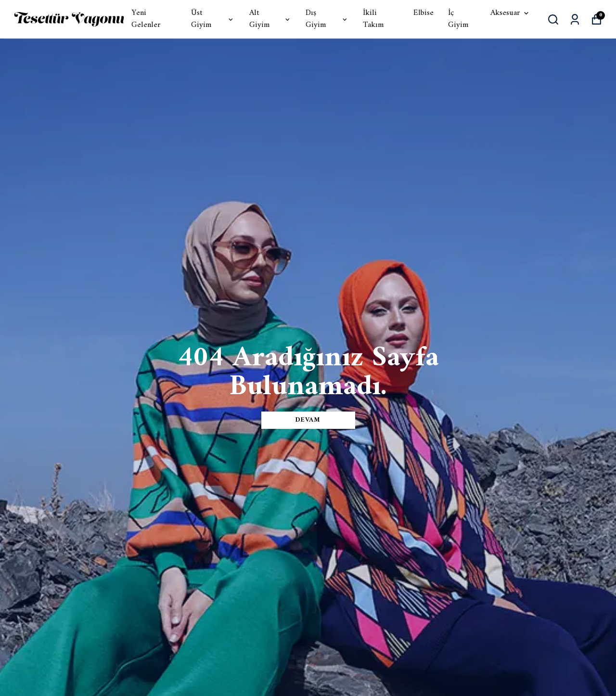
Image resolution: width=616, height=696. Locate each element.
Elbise (423, 13)
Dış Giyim (327, 19)
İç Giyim (458, 19)
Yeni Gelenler (146, 19)
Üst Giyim (213, 19)
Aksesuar (510, 13)
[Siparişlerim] (575, 19)
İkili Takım (373, 19)
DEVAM (308, 420)
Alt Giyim (270, 19)
